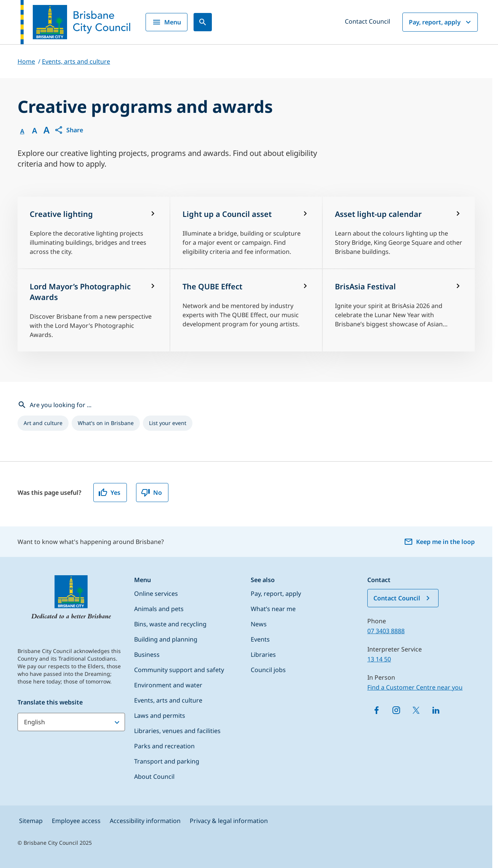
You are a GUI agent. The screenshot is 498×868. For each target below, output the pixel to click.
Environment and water (168, 685)
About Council (154, 777)
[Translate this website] (71, 722)
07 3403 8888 (386, 631)
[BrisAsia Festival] (399, 310)
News (259, 624)
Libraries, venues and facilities (177, 731)
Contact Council (367, 21)
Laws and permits (160, 716)
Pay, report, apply (441, 22)
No (151, 493)
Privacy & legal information (229, 821)
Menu (167, 22)
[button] (69, 130)
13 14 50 (379, 659)
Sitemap (31, 821)
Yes (109, 493)
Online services (156, 594)
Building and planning (166, 639)
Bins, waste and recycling (170, 624)
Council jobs (268, 670)
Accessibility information (145, 821)
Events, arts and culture (168, 700)
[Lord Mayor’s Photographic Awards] (94, 310)
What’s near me (273, 609)
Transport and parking (167, 761)
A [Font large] (46, 130)
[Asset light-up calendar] (399, 233)
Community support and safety (179, 670)
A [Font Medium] (34, 131)
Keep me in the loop (439, 542)
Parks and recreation (164, 746)
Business (147, 655)
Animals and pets (159, 609)
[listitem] (43, 423)
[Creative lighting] (94, 233)
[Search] (203, 22)
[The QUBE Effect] (246, 310)
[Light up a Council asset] (246, 233)
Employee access (76, 821)
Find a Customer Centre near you (415, 687)
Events (260, 639)
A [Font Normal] (22, 131)
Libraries (263, 655)
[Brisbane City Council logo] (75, 22)
